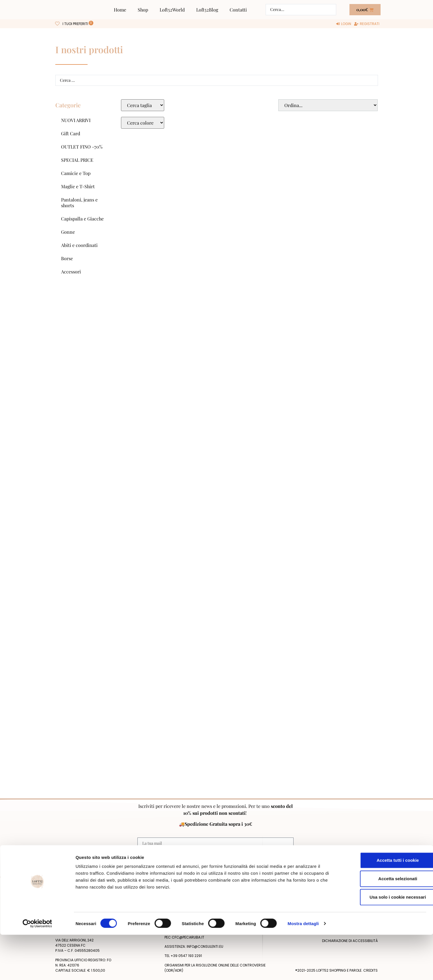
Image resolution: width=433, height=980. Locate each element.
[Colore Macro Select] (143, 123)
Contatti (238, 10)
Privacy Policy (275, 856)
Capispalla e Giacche (82, 219)
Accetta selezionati (385, 924)
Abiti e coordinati (79, 245)
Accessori (71, 272)
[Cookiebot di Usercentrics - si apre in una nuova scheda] (37, 969)
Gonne (68, 232)
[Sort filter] (328, 105)
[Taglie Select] (143, 105)
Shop (143, 10)
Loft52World (172, 10)
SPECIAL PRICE (77, 160)
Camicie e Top (76, 173)
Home (120, 10)
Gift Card (71, 133)
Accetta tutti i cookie (385, 905)
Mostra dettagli (303, 969)
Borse (67, 258)
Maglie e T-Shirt (78, 186)
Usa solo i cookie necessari (385, 942)
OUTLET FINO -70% (82, 147)
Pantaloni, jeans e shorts (79, 202)
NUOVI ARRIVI (76, 120)
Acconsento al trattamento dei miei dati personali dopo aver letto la (215, 856)
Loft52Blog (207, 10)
